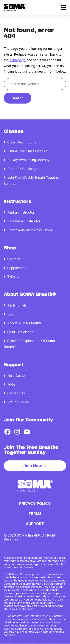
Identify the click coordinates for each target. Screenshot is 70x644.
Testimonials (17, 305)
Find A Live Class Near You (28, 151)
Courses (14, 259)
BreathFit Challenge (22, 169)
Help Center (17, 376)
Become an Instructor (24, 221)
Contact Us (16, 393)
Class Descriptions (22, 142)
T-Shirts (13, 277)
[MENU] (63, 7)
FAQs (11, 384)
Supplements (17, 268)
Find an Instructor (21, 212)
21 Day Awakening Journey (28, 160)
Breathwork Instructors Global (30, 230)
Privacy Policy (35, 504)
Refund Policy (18, 402)
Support (35, 524)
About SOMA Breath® (24, 323)
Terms (35, 514)
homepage (18, 60)
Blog (11, 314)
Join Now (33, 466)
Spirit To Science (20, 332)
